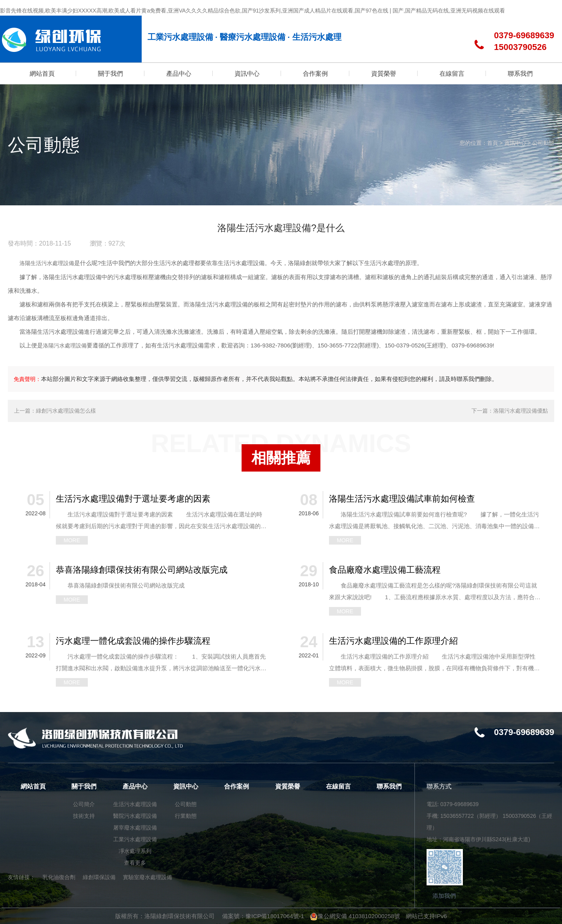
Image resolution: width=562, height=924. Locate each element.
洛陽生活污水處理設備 (47, 263)
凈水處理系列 (135, 851)
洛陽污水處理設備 (65, 345)
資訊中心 (515, 143)
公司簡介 (84, 804)
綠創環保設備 (99, 877)
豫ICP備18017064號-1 (275, 916)
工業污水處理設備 (135, 839)
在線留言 (338, 786)
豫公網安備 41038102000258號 (355, 916)
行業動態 (186, 816)
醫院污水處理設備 (135, 816)
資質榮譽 (288, 786)
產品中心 (135, 786)
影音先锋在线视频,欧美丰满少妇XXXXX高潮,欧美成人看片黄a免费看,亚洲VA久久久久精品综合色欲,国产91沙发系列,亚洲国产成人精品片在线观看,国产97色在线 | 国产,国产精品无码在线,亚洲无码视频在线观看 (253, 11)
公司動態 (543, 143)
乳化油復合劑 (59, 877)
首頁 (493, 143)
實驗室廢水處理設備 (148, 877)
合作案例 (237, 786)
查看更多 (135, 863)
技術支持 (84, 816)
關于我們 (84, 786)
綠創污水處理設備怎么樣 (66, 411)
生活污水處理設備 (135, 804)
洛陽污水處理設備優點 (521, 411)
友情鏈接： (21, 877)
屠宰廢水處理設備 (135, 828)
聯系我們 (389, 786)
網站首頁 (33, 786)
